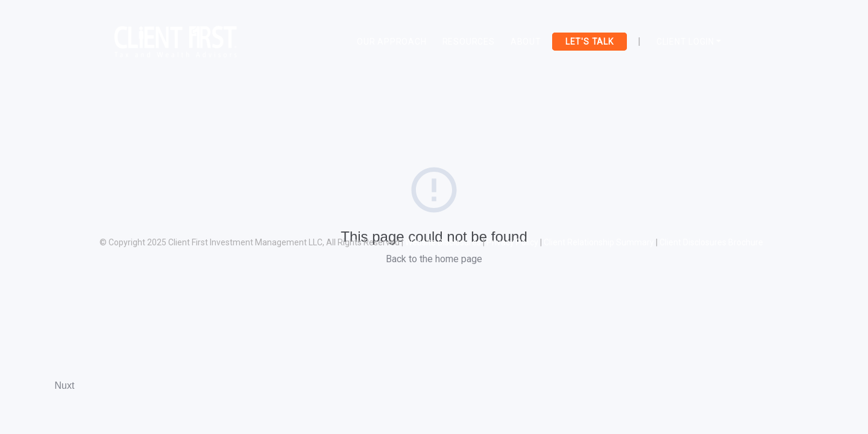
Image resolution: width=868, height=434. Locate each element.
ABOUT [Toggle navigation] (526, 42)
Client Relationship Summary (599, 242)
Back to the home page (434, 259)
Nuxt (65, 385)
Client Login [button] (685, 42)
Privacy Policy (512, 242)
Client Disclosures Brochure (711, 242)
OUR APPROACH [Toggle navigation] (392, 42)
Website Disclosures (443, 242)
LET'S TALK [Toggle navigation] (590, 42)
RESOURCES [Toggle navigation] (469, 42)
